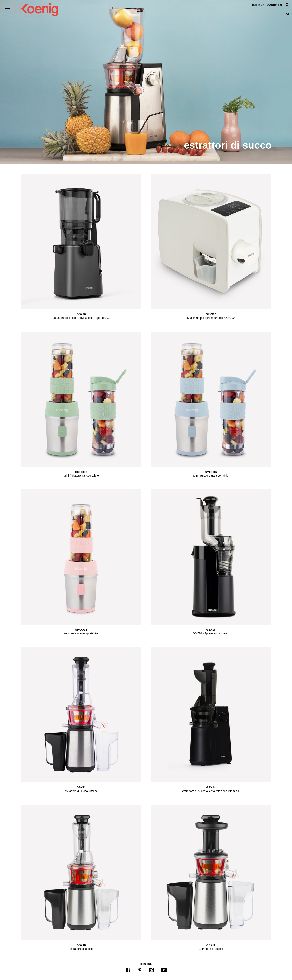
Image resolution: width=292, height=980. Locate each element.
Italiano (258, 5)
